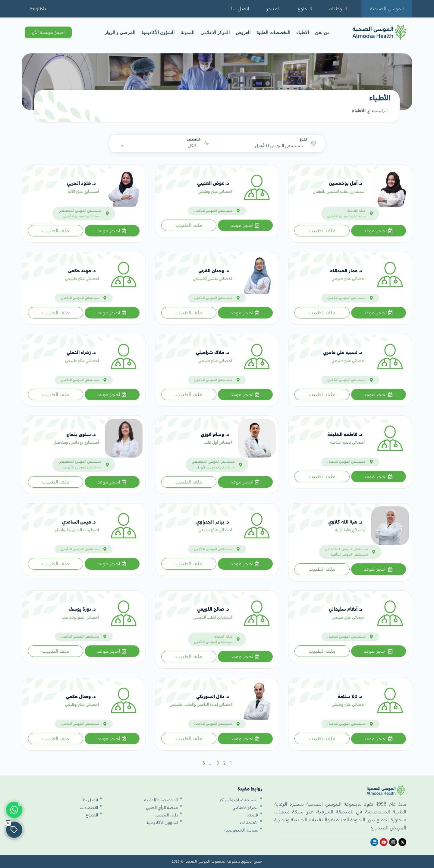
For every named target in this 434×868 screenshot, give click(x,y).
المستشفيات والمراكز (239, 795)
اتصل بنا (240, 9)
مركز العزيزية (356, 211)
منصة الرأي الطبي (162, 803)
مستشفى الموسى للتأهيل (346, 216)
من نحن (322, 32)
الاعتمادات (249, 818)
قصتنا (252, 810)
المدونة (188, 32)
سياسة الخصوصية (241, 825)
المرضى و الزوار (120, 32)
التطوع (305, 9)
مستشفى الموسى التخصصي (80, 211)
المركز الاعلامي (215, 32)
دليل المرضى (166, 810)
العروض (243, 32)
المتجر (273, 9)
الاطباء (303, 32)
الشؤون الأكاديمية (158, 32)
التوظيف (338, 9)
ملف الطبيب (322, 231)
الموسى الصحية (387, 9)
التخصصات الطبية (273, 32)
